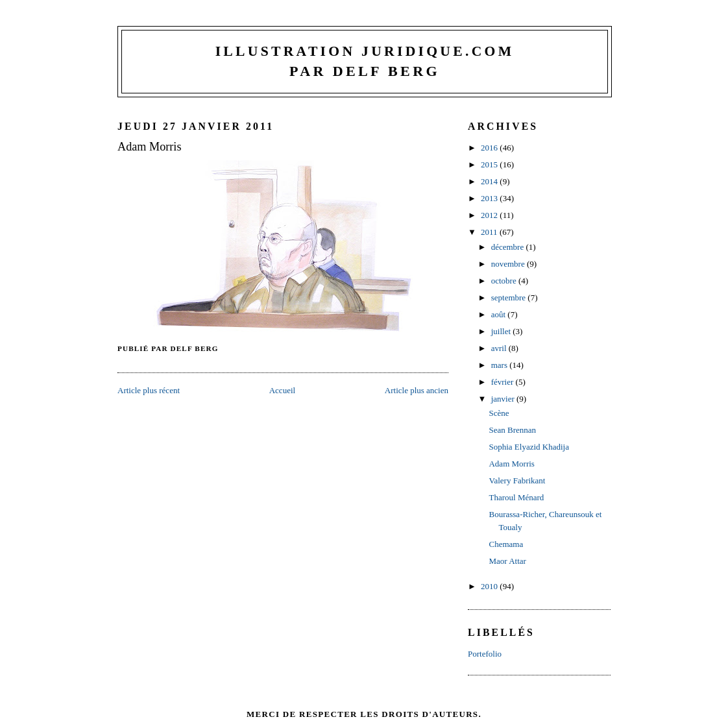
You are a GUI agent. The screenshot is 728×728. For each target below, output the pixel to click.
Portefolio (485, 654)
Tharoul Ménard (516, 497)
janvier (504, 399)
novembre (509, 264)
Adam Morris (150, 147)
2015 (490, 164)
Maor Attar (507, 561)
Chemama (506, 544)
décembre (509, 247)
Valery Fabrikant (517, 480)
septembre (510, 297)
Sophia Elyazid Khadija (528, 447)
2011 (490, 232)
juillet (502, 331)
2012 (490, 215)
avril (500, 348)
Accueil (282, 390)
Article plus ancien (417, 390)
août (500, 314)
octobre (505, 281)
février (504, 382)
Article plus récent (149, 390)
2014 (490, 181)
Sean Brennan (512, 430)
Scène (499, 413)
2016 (490, 148)
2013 (490, 198)
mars (501, 365)
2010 (490, 586)
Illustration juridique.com (365, 51)
